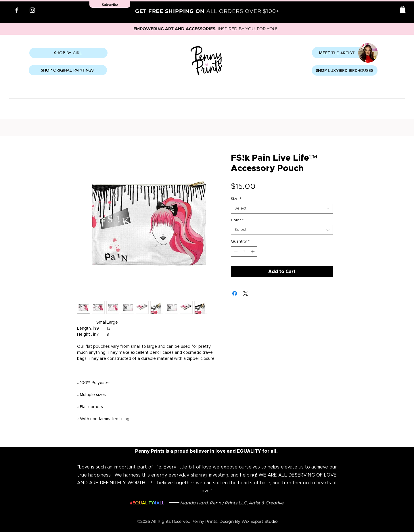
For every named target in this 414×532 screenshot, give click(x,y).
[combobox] (282, 209)
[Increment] (253, 251)
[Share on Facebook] (235, 293)
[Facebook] (17, 10)
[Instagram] (32, 10)
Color (237, 220)
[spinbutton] (244, 251)
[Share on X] (246, 293)
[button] (403, 10)
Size (236, 199)
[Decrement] (235, 251)
